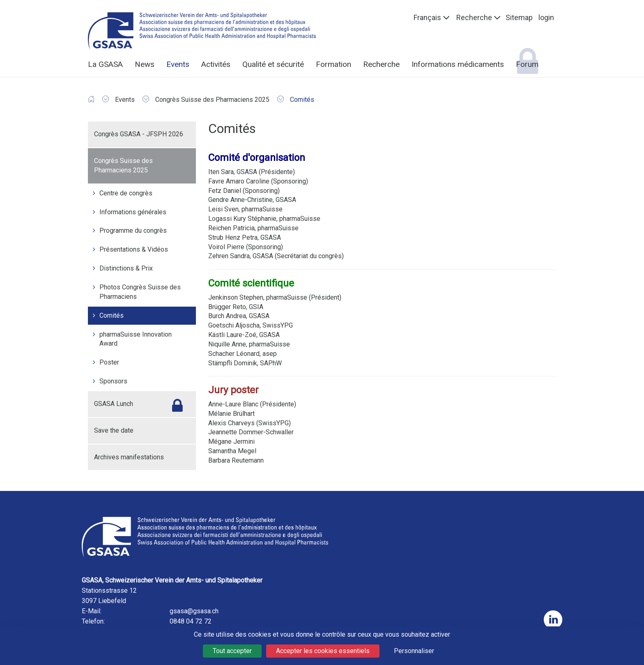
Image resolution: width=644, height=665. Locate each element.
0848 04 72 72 (191, 621)
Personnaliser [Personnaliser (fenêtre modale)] (414, 651)
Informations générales (133, 212)
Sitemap (519, 17)
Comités (112, 315)
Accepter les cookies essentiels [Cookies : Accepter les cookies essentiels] (323, 651)
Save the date (114, 430)
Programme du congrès (133, 230)
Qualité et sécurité (273, 64)
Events (178, 64)
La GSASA (105, 64)
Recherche (474, 17)
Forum (527, 64)
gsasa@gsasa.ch (194, 611)
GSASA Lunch (114, 404)
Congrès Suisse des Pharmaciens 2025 (123, 165)
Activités (216, 64)
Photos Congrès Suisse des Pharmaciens (140, 292)
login (546, 17)
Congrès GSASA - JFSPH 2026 (139, 134)
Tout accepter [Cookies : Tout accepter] (232, 651)
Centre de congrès (126, 193)
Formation (333, 64)
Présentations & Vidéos (134, 249)
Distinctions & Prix (126, 268)
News (145, 64)
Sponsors (113, 381)
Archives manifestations (129, 457)
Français (427, 17)
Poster (109, 362)
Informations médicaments (458, 64)
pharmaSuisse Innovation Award (136, 339)
